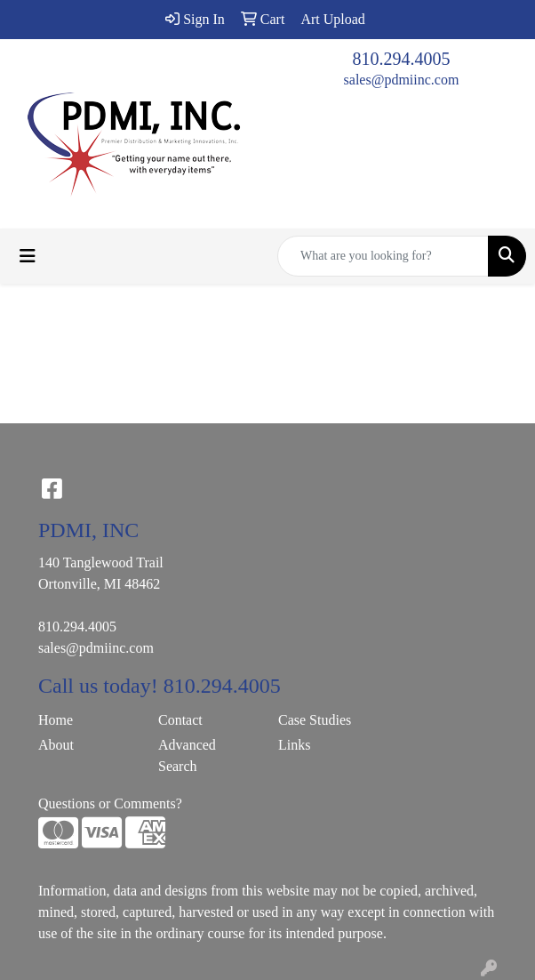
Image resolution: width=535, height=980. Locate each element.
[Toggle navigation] (28, 256)
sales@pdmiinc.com (402, 80)
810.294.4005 (402, 59)
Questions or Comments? (110, 803)
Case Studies (315, 720)
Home (56, 720)
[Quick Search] (383, 256)
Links (294, 745)
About (56, 745)
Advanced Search (187, 755)
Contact (180, 720)
